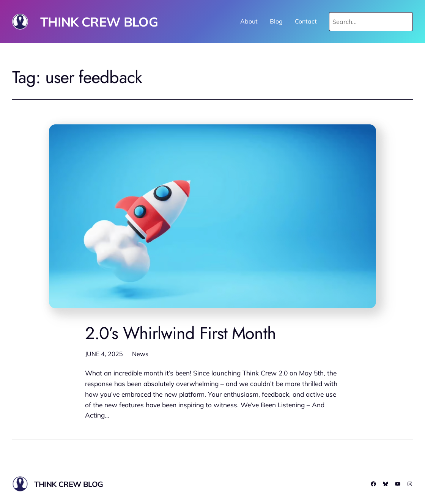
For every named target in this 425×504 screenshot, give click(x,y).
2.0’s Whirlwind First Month (180, 333)
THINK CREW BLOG (99, 22)
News (140, 354)
